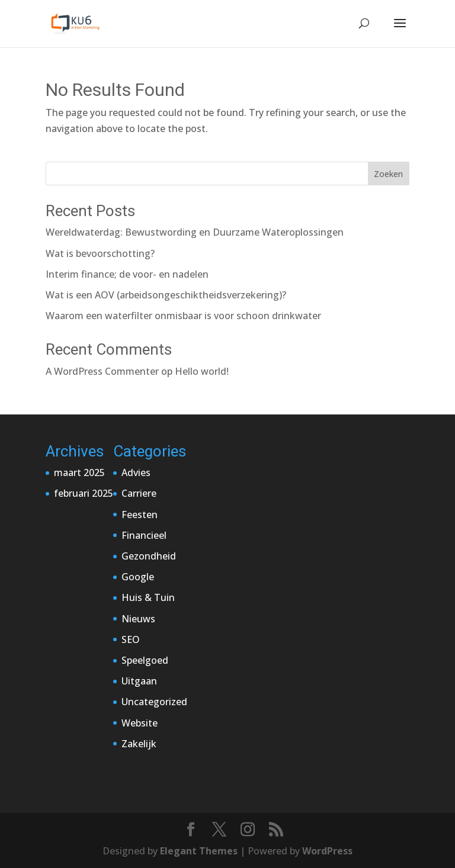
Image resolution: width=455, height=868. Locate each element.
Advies (136, 472)
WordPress (327, 851)
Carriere (139, 493)
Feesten (140, 515)
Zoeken (388, 174)
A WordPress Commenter (102, 371)
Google (138, 577)
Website (140, 723)
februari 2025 (84, 493)
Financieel (144, 535)
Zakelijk (139, 744)
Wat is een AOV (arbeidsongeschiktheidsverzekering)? (166, 295)
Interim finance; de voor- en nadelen (127, 274)
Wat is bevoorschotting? (100, 253)
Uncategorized (154, 702)
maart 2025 (79, 472)
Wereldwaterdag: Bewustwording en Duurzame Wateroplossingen (195, 232)
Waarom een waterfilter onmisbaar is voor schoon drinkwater (183, 316)
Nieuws (138, 619)
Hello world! (202, 371)
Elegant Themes (199, 851)
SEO (131, 639)
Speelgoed (145, 660)
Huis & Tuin (148, 597)
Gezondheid (149, 556)
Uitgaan (139, 681)
